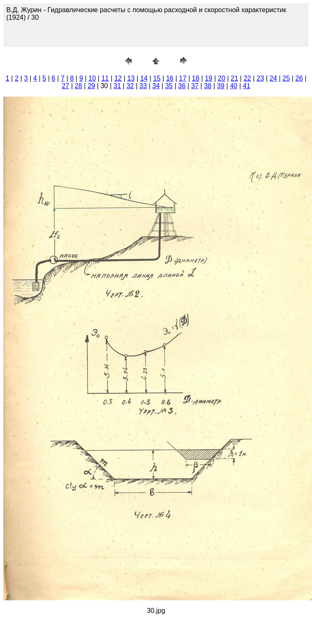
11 (105, 78)
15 (157, 78)
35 (169, 86)
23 (260, 78)
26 (299, 78)
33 (143, 86)
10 (92, 78)
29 (91, 86)
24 (273, 78)
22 (247, 78)
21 (234, 78)
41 (247, 86)
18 (196, 78)
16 (170, 78)
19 (208, 78)
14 (144, 78)
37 (195, 86)
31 (117, 86)
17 (183, 78)
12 (118, 78)
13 (131, 78)
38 (208, 86)
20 (221, 78)
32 (130, 86)
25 (286, 78)
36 (182, 86)
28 (78, 86)
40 (234, 86)
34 (156, 86)
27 (65, 86)
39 (221, 86)
